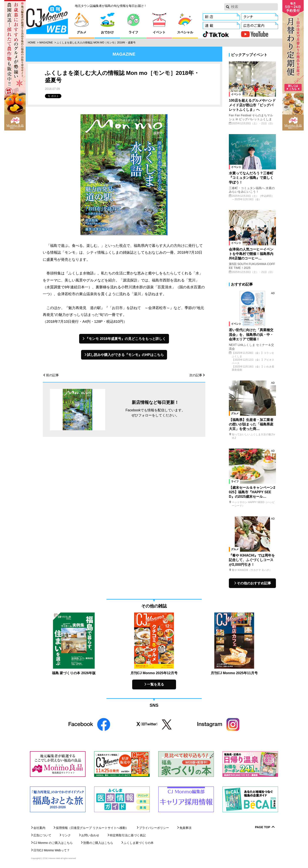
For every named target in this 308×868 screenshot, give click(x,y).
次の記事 (196, 375)
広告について (42, 835)
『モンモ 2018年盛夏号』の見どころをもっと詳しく (125, 339)
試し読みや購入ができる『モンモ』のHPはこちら (125, 355)
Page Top (263, 827)
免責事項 (185, 828)
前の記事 (52, 375)
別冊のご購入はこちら (98, 843)
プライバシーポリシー (154, 828)
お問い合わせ (90, 835)
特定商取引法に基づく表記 (128, 835)
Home (32, 43)
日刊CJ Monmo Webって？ (52, 850)
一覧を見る (155, 684)
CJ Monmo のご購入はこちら (53, 843)
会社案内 (39, 828)
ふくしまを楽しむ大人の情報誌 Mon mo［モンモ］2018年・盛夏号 (96, 43)
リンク (66, 835)
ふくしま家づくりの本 (139, 843)
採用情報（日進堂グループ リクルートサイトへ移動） (92, 828)
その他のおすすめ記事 (254, 583)
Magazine (46, 43)
